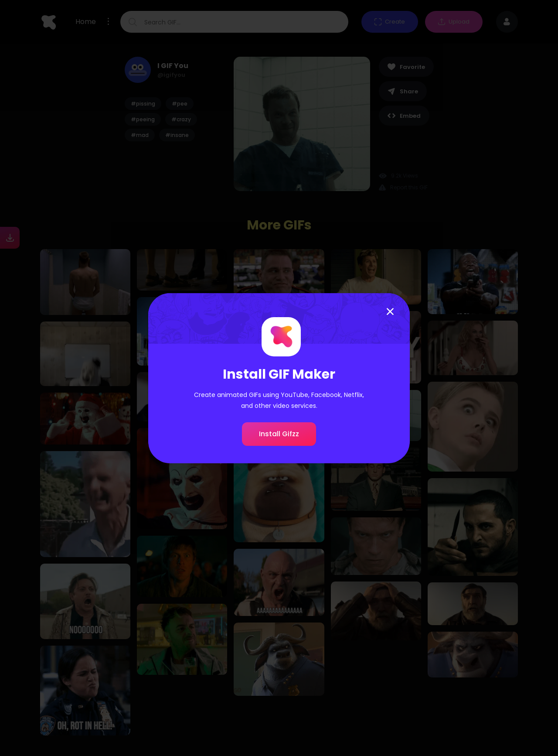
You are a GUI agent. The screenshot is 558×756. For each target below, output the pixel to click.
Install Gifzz (279, 434)
